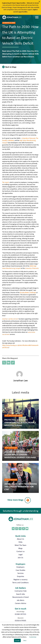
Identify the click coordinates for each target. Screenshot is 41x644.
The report (5, 182)
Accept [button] (17, 640)
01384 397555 (20, 614)
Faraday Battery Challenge (28, 292)
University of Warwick (28, 138)
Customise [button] (33, 637)
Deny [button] (25, 640)
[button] (10, 67)
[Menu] (37, 17)
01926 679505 (20, 621)
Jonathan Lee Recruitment (10, 319)
